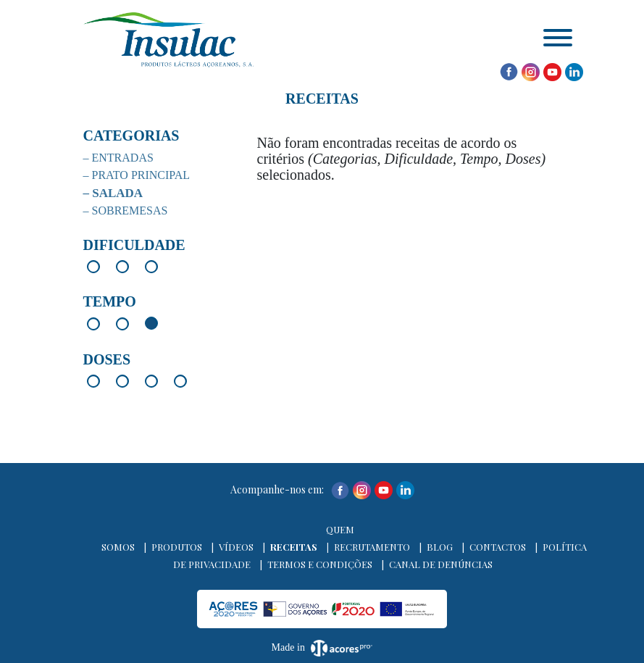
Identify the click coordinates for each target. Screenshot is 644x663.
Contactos (498, 547)
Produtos (177, 547)
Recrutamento (372, 547)
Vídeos (236, 547)
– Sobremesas (126, 210)
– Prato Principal (137, 175)
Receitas (294, 547)
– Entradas (118, 158)
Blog (440, 547)
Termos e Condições (320, 564)
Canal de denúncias (441, 564)
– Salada (113, 193)
